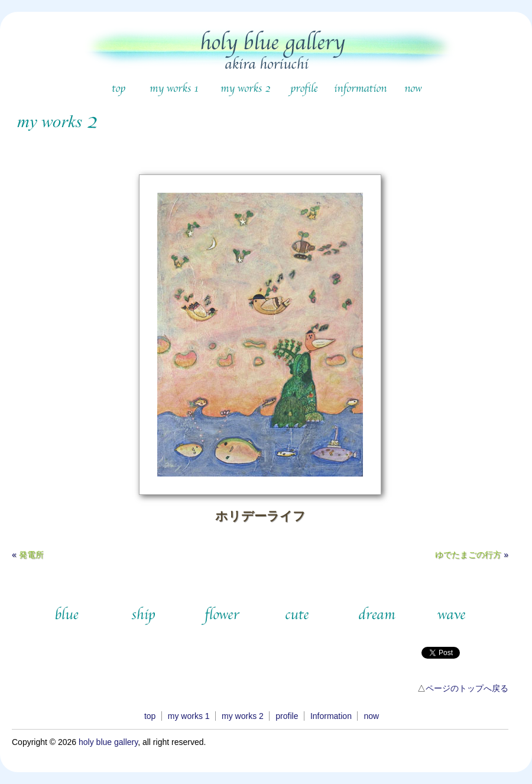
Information (331, 716)
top (150, 716)
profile (287, 716)
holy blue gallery (108, 742)
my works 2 (243, 716)
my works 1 (189, 716)
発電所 (31, 555)
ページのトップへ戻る (467, 688)
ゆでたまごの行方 (468, 555)
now (371, 716)
